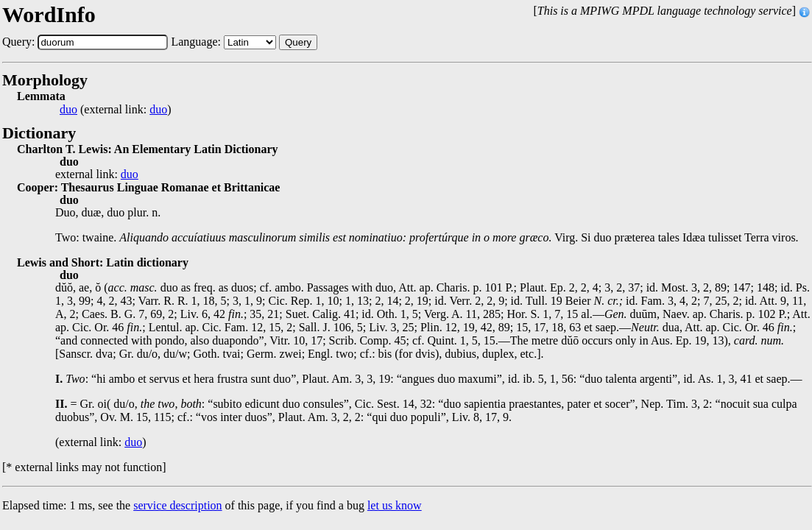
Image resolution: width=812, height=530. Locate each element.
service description (177, 505)
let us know (395, 505)
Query (298, 42)
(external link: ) (116, 110)
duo (68, 110)
